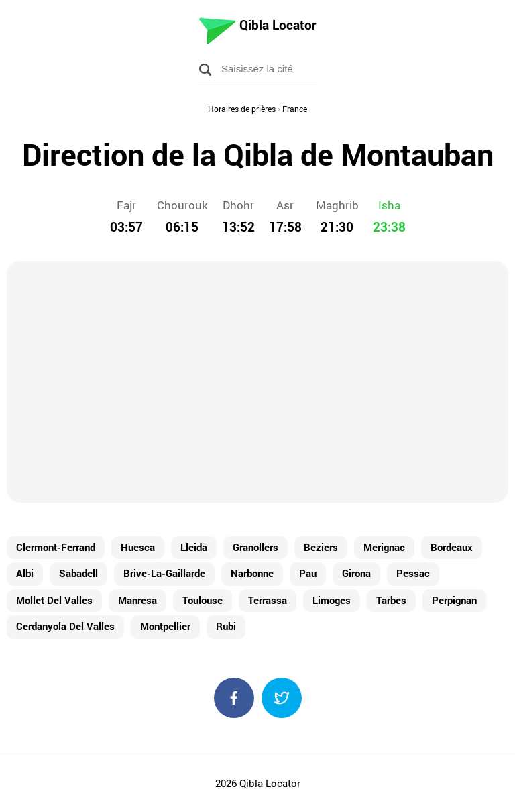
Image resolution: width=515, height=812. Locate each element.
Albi (25, 573)
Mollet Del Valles (54, 600)
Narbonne (252, 573)
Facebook (234, 698)
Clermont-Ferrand (56, 547)
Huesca (138, 547)
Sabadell (78, 573)
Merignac (384, 547)
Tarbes (391, 600)
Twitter (282, 698)
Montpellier (165, 626)
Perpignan (454, 600)
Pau (308, 573)
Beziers (321, 547)
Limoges (332, 600)
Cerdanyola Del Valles (65, 626)
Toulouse (203, 600)
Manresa (137, 600)
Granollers (255, 547)
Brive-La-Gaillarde (164, 573)
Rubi (226, 626)
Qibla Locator (278, 24)
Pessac (413, 573)
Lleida (194, 547)
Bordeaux (452, 547)
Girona (356, 573)
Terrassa (268, 600)
